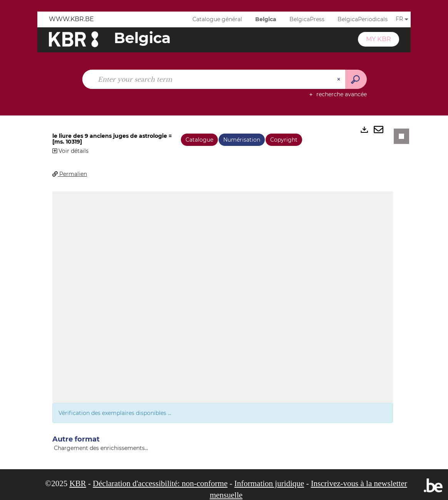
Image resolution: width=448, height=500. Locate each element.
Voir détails (70, 151)
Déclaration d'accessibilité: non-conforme (160, 483)
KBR (78, 483)
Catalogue (199, 140)
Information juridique (269, 483)
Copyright (284, 140)
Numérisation (242, 140)
